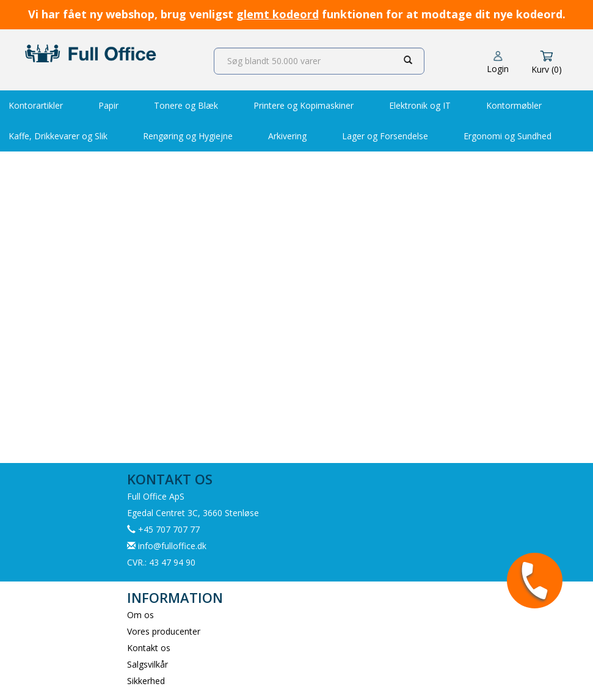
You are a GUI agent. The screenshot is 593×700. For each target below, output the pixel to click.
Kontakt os (149, 648)
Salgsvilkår (147, 664)
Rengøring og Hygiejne (188, 136)
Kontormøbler (514, 105)
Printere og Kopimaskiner (304, 105)
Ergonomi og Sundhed (508, 136)
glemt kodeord (278, 14)
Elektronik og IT (420, 105)
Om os (140, 615)
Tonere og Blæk (186, 105)
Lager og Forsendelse (385, 136)
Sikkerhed (146, 681)
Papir (108, 105)
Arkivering (287, 136)
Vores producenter (164, 631)
